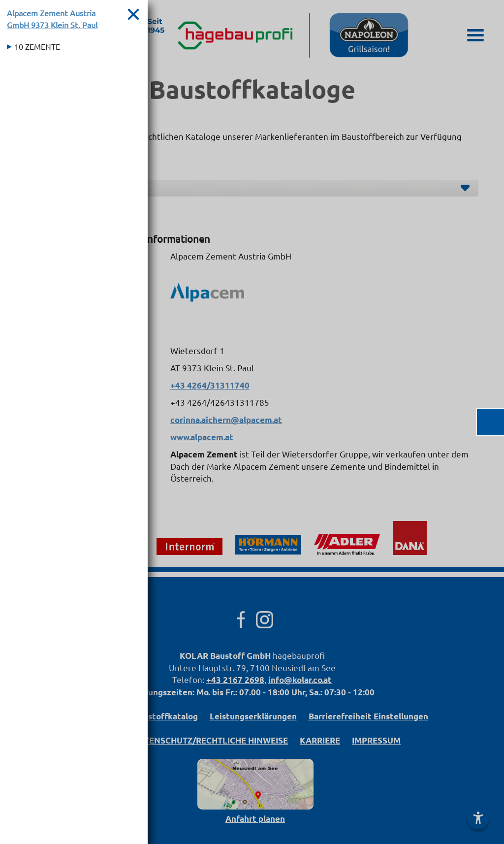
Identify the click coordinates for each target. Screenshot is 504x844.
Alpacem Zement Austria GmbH (52, 19)
